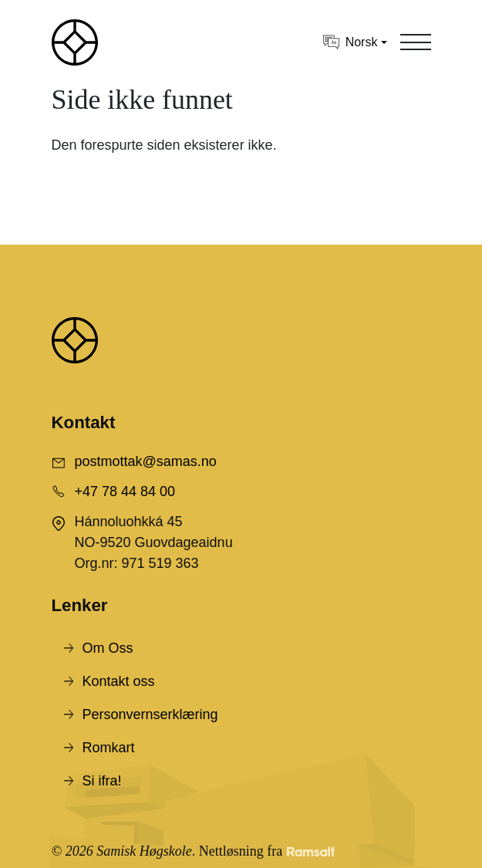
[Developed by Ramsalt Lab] (311, 851)
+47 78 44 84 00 (125, 491)
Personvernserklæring (150, 714)
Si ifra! (102, 781)
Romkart (109, 748)
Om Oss (108, 648)
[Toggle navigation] (416, 42)
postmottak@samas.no (146, 461)
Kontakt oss (119, 681)
